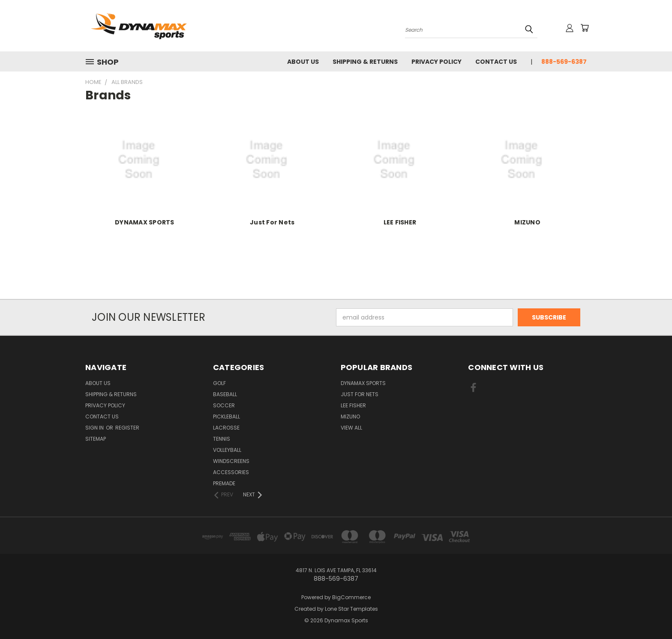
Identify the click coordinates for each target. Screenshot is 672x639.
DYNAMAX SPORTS (145, 222)
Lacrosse (226, 428)
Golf (219, 383)
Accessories (231, 472)
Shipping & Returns (365, 62)
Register (127, 428)
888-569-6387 (564, 62)
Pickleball (226, 417)
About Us (303, 62)
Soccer (224, 405)
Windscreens (231, 461)
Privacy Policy (436, 62)
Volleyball (227, 450)
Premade (224, 483)
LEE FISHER (400, 222)
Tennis (222, 439)
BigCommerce (351, 597)
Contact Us (496, 62)
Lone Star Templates (351, 609)
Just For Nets (272, 222)
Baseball (225, 394)
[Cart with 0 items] (585, 28)
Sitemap (96, 439)
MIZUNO (527, 222)
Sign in (95, 428)
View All (351, 428)
